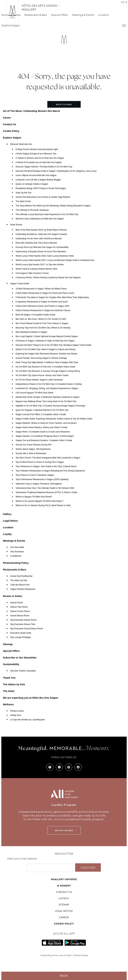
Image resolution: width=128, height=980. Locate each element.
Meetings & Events (83, 15)
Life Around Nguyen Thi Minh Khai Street (34, 393)
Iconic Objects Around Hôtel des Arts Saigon (36, 175)
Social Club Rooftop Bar (21, 576)
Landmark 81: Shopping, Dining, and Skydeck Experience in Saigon (47, 388)
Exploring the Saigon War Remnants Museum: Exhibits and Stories (47, 354)
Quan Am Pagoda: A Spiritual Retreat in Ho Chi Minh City (42, 410)
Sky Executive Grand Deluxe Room (27, 629)
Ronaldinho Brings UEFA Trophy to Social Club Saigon (41, 188)
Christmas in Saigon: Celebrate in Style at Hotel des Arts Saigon (45, 341)
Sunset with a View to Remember (31, 453)
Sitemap (8, 644)
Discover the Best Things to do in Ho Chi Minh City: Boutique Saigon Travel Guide (53, 345)
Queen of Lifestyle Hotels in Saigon (32, 184)
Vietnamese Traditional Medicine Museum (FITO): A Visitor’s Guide (46, 492)
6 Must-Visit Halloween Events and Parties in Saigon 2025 (42, 306)
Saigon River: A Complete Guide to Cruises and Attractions (43, 432)
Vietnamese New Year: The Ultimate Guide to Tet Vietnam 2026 (45, 488)
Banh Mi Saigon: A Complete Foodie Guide (35, 315)
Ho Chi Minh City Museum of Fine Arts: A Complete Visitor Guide (45, 367)
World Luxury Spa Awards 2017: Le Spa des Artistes (40, 265)
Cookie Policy (11, 131)
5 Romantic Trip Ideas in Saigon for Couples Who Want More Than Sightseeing (52, 297)
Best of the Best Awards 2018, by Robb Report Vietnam (41, 230)
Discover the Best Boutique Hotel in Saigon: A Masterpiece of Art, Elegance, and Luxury (56, 171)
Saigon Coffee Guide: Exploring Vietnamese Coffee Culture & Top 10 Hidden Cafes (54, 419)
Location (104, 15)
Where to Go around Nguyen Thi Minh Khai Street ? (40, 501)
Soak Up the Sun (24, 193)
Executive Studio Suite (21, 633)
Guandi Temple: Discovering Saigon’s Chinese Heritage (41, 358)
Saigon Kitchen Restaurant (23, 589)
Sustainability (11, 664)
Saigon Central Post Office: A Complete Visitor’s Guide (41, 414)
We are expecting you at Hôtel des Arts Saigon (31, 698)
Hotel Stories (16, 225)
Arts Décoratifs (17, 547)
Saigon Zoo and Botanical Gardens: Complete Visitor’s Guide (44, 440)
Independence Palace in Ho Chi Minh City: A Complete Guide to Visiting (49, 384)
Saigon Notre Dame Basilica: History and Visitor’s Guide (42, 427)
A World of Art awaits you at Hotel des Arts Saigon (39, 162)
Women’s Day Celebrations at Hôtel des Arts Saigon (40, 219)
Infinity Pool (16, 715)
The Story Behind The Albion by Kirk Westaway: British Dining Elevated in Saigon (53, 206)
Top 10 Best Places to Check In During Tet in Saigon (40, 462)
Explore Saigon (11, 25)
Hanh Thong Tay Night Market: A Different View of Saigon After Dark (47, 362)
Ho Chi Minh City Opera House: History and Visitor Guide (42, 375)
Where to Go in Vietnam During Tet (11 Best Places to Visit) (43, 505)
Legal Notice (10, 521)
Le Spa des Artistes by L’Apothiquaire (28, 720)
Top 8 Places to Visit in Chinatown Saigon (35, 475)
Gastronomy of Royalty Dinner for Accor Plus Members (41, 252)
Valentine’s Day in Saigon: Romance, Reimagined (39, 484)
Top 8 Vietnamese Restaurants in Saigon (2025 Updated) (42, 479)
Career (7, 118)
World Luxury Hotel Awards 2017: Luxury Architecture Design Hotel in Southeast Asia (55, 260)
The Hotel (9, 691)
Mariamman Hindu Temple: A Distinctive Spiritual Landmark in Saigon (48, 397)
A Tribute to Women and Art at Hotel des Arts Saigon (40, 158)
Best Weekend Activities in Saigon (31, 332)
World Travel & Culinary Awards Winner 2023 (36, 269)
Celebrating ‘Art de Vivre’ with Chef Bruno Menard (39, 239)
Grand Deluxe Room (20, 616)
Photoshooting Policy (16, 563)
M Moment (64, 886)
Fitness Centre (17, 711)
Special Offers (59, 15)
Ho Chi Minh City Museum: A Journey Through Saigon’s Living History (48, 371)
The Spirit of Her (23, 201)
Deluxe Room (17, 603)
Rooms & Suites (11, 15)
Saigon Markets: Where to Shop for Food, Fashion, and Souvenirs (46, 423)
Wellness (8, 704)
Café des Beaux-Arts (20, 585)
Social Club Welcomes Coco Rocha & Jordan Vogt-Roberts (43, 197)
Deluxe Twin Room (19, 607)
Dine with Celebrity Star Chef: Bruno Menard (36, 243)
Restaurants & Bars (36, 15)
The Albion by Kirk (19, 580)
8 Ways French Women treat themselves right (37, 149)
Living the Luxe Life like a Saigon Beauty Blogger (38, 180)
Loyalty (7, 534)
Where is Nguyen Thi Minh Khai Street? (34, 497)
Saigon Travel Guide (20, 284)
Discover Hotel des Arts (21, 144)
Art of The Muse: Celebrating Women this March (31, 111)
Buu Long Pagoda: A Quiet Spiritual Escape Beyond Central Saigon (47, 336)
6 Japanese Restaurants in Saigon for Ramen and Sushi (42, 302)
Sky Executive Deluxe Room (23, 620)
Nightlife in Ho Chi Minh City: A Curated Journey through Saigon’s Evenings (50, 406)
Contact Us (10, 124)
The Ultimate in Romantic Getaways (32, 210)
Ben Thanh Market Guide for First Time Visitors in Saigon (42, 323)
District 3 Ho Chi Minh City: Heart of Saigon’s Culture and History (46, 349)
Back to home (64, 105)
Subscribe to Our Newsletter (20, 658)
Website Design (81, 955)
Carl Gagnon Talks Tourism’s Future (32, 273)
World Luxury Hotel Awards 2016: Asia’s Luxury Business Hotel (45, 256)
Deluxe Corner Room (20, 611)
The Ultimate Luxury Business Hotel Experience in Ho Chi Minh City (47, 214)
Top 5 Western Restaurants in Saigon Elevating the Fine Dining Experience (50, 471)
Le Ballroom (16, 556)
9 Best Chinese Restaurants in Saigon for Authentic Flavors (43, 310)
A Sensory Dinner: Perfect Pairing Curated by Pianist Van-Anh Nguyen (48, 278)
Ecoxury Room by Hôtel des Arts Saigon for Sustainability (42, 247)
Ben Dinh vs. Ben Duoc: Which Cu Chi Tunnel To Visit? (41, 319)
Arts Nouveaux (17, 552)
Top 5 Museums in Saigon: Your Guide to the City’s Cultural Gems (46, 466)
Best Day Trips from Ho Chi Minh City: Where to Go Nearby (43, 328)
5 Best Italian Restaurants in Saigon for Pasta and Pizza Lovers (45, 293)
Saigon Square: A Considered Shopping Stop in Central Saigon (45, 436)
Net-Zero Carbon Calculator (23, 671)
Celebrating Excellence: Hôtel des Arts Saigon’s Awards (41, 234)
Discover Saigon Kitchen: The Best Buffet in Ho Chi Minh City (44, 167)
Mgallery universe (64, 879)
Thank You (9, 678)
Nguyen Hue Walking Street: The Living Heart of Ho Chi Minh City (46, 401)
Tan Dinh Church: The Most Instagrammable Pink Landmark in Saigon (48, 458)
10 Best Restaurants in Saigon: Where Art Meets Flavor (41, 289)
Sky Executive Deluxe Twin (23, 624)
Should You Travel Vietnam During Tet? (34, 445)
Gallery (7, 514)
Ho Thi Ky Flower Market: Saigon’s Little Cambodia (39, 380)
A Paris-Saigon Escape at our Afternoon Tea (36, 154)
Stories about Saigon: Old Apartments (33, 449)
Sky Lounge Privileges (21, 637)
